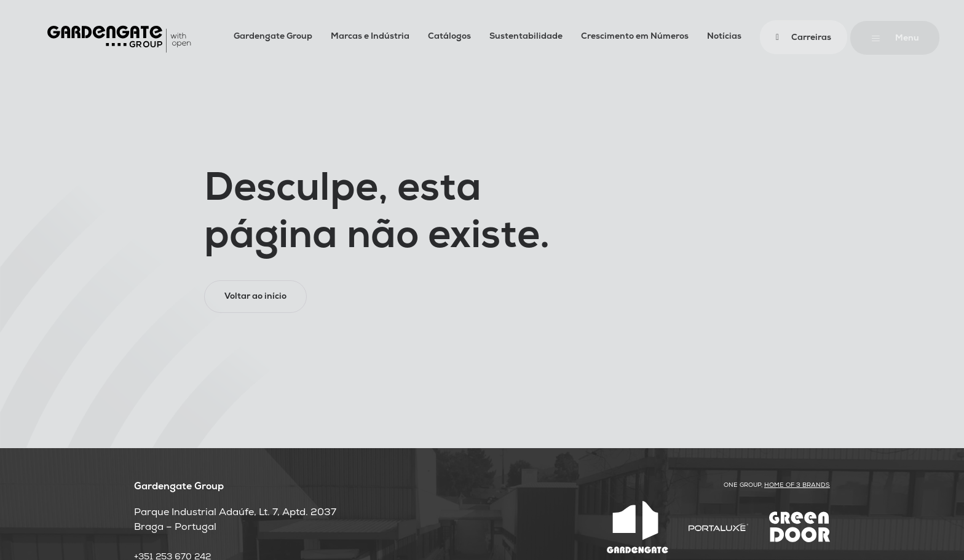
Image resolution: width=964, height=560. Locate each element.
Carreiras (811, 38)
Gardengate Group (273, 37)
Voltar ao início (255, 297)
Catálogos (449, 37)
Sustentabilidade (526, 37)
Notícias (724, 37)
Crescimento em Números (635, 37)
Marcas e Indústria (370, 37)
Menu (907, 39)
